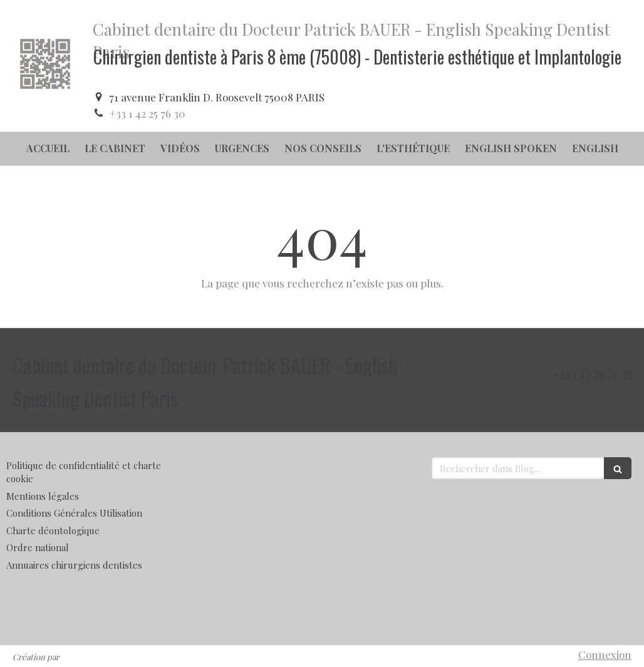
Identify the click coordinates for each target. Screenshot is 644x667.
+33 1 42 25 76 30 (147, 113)
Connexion (605, 654)
